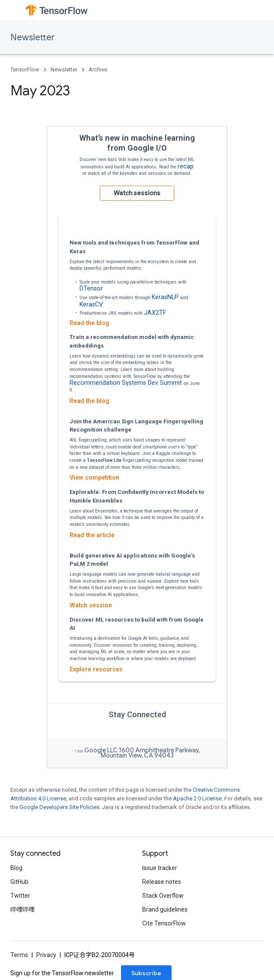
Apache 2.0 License (197, 798)
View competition (94, 477)
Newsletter (33, 37)
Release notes (162, 882)
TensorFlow (25, 69)
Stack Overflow (163, 896)
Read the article (92, 535)
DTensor (91, 288)
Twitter (20, 896)
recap (186, 166)
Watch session (91, 605)
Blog (16, 868)
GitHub (19, 882)
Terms (19, 955)
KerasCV (91, 304)
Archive (98, 69)
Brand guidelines (165, 909)
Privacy (46, 955)
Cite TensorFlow (164, 923)
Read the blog (89, 323)
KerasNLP (166, 297)
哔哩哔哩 (22, 909)
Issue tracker (160, 868)
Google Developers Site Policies (59, 807)
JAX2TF (155, 313)
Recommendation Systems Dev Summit (127, 383)
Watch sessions (137, 193)
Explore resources (96, 669)
